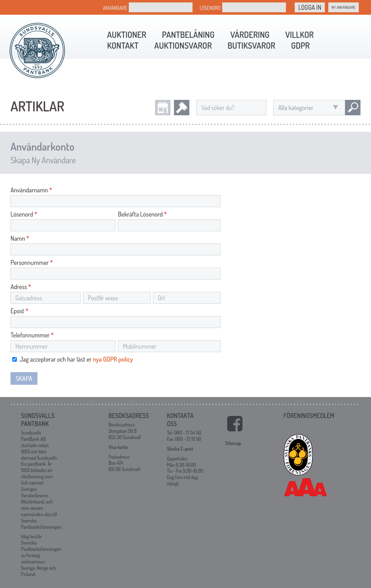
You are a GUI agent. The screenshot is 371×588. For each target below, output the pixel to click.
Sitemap (233, 443)
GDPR (300, 45)
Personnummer (32, 262)
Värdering (250, 35)
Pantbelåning (188, 35)
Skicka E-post (180, 449)
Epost (19, 311)
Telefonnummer (32, 335)
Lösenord (210, 8)
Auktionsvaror (183, 45)
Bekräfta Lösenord (142, 214)
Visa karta (118, 447)
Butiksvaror (251, 45)
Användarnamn (31, 190)
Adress (21, 287)
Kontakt (123, 45)
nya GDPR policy (113, 359)
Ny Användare (344, 7)
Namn (20, 238)
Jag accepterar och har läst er (73, 359)
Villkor (299, 35)
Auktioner (127, 35)
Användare (115, 8)
